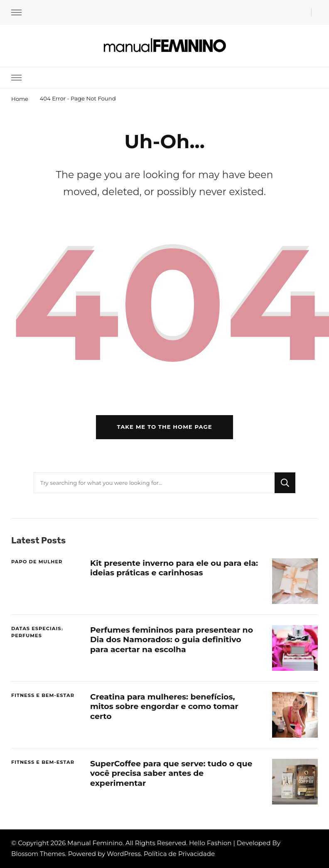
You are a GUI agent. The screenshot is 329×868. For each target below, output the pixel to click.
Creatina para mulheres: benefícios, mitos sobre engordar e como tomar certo (164, 707)
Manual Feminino (95, 843)
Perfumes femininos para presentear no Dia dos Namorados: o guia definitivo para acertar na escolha (172, 640)
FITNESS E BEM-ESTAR (43, 695)
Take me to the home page (164, 427)
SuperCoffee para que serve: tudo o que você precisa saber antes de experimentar (171, 773)
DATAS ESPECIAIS (36, 628)
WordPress (124, 854)
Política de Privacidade (179, 854)
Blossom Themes (38, 854)
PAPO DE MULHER (37, 562)
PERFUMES (27, 636)
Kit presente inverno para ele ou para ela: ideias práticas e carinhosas (174, 568)
